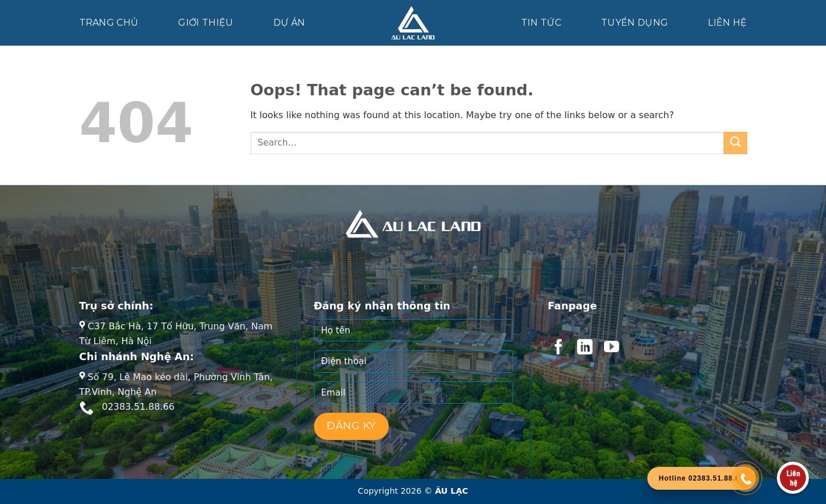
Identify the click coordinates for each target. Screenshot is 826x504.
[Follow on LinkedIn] (585, 348)
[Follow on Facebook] (558, 348)
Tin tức (541, 23)
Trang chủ (109, 23)
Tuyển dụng (634, 23)
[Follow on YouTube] (611, 348)
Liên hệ (727, 23)
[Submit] (735, 143)
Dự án (289, 23)
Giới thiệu (206, 23)
